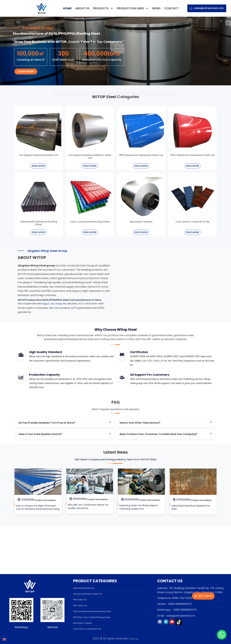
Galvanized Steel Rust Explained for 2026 (186, 553)
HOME (67, 8)
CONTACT (171, 8)
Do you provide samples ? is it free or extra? (52, 455)
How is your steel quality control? (44, 467)
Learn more (31, 84)
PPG (71, 322)
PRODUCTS (103, 8)
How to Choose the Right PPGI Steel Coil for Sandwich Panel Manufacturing (37, 551)
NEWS (156, 8)
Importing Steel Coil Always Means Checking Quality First (139, 553)
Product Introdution (46, 542)
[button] (65, 455)
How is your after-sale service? (144, 455)
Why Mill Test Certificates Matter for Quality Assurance (88, 548)
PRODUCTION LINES (133, 8)
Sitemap (134, 639)
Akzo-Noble (60, 322)
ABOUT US (82, 8)
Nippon (47, 322)
